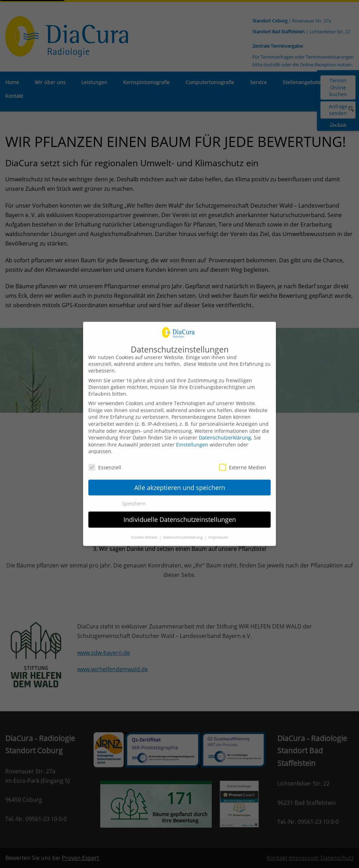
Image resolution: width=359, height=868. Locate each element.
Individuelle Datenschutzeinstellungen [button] (180, 513)
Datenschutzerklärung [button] (183, 531)
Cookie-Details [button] (145, 531)
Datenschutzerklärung (225, 431)
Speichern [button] (134, 497)
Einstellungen (192, 438)
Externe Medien (243, 461)
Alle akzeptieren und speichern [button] (180, 481)
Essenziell (105, 461)
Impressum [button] (218, 531)
